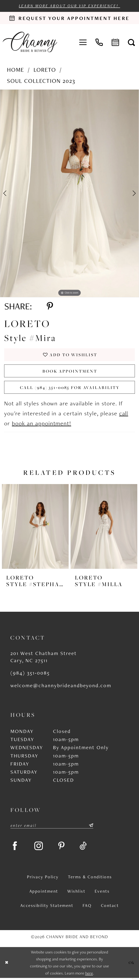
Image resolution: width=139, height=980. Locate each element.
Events (102, 893)
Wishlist (76, 893)
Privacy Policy (43, 879)
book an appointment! (41, 424)
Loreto (45, 70)
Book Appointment (70, 372)
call (124, 414)
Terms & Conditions (90, 879)
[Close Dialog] (7, 965)
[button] (83, 42)
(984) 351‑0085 (30, 674)
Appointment (44, 893)
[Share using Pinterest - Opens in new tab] (50, 307)
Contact (110, 908)
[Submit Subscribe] (91, 827)
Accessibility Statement (47, 908)
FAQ (87, 908)
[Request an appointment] (69, 18)
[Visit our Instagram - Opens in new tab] (40, 848)
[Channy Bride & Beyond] (30, 42)
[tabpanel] (69, 193)
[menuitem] (83, 42)
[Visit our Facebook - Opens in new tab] (15, 848)
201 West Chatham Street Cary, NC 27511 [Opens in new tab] (44, 658)
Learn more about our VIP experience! (69, 6)
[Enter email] (52, 827)
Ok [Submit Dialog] (132, 964)
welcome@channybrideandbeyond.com (61, 687)
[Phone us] (99, 42)
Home (16, 70)
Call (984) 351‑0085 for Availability (70, 388)
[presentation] (35, 528)
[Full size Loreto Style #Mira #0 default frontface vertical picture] (69, 193)
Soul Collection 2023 (41, 81)
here (89, 975)
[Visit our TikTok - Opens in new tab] (86, 848)
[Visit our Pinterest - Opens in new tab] (63, 848)
